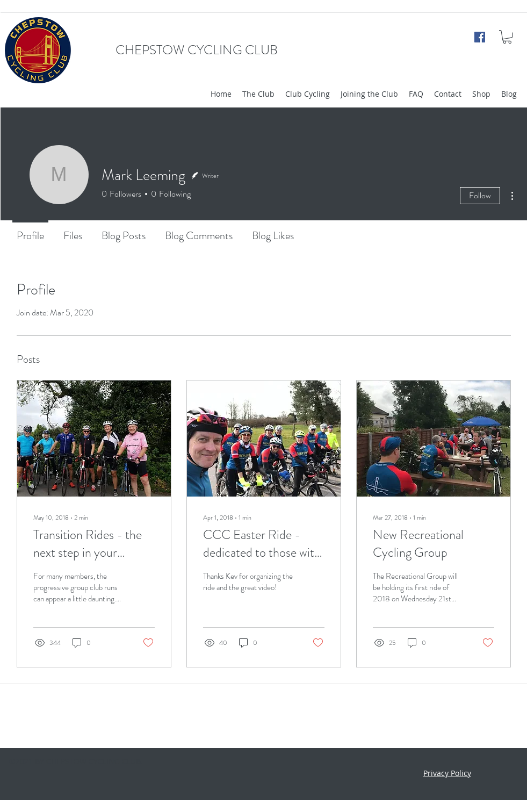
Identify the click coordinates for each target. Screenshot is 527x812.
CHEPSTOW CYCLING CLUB (197, 50)
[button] (507, 37)
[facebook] (480, 37)
